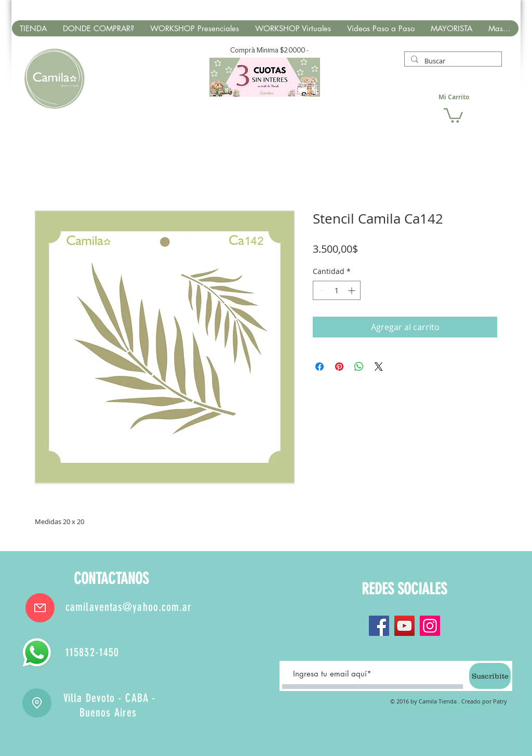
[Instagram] (430, 626)
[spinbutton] (337, 290)
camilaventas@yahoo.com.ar (129, 607)
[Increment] (353, 290)
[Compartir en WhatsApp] (359, 367)
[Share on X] (379, 367)
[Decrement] (321, 290)
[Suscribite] (490, 676)
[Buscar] (452, 61)
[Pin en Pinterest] (339, 367)
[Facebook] (379, 626)
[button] (453, 115)
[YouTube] (404, 626)
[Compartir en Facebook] (320, 367)
